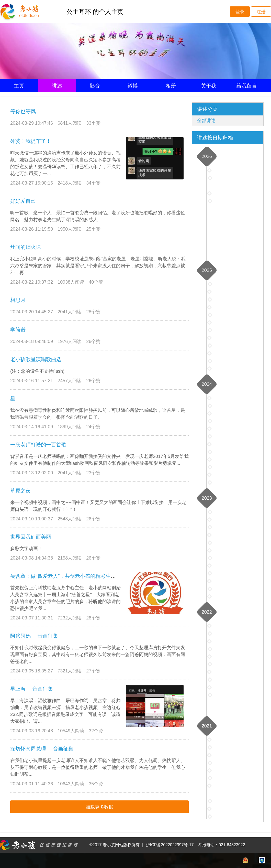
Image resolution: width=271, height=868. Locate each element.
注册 (261, 12)
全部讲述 (206, 121)
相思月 (18, 300)
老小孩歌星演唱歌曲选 (36, 359)
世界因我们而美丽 (31, 537)
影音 (95, 86)
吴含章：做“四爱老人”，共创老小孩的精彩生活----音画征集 (77, 576)
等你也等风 (23, 111)
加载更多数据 (99, 807)
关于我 (209, 86)
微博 (133, 86)
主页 (19, 86)
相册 (171, 86)
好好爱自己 (23, 201)
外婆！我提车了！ (31, 141)
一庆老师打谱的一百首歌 (38, 445)
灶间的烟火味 (26, 247)
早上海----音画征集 (32, 689)
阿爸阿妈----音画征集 (34, 636)
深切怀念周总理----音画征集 (42, 749)
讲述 (57, 86)
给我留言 (247, 86)
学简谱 (18, 330)
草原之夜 (20, 491)
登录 (240, 12)
